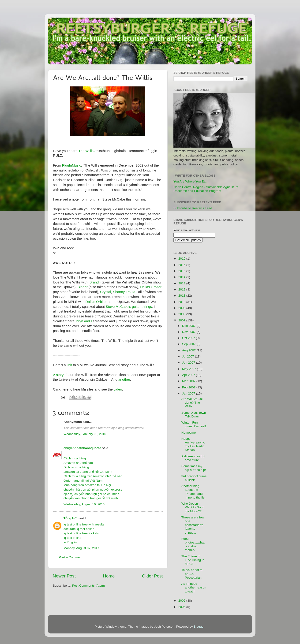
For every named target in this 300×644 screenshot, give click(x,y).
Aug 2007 (189, 350)
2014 (182, 277)
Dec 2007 (189, 326)
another (124, 380)
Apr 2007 (189, 375)
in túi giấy (70, 542)
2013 (182, 283)
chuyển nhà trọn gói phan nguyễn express (93, 490)
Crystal (105, 292)
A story (58, 375)
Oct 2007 (189, 338)
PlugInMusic (72, 165)
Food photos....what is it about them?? (193, 544)
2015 (182, 271)
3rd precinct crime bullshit (194, 478)
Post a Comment (71, 557)
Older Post (152, 576)
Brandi (95, 282)
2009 (182, 308)
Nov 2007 (189, 332)
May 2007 (189, 369)
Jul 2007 (189, 356)
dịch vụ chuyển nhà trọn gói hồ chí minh (91, 494)
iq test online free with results (84, 524)
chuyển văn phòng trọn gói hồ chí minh (91, 498)
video (118, 389)
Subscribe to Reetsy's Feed (193, 208)
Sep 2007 (189, 344)
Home (109, 576)
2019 (182, 259)
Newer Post (64, 576)
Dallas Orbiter (151, 287)
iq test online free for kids (81, 533)
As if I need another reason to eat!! (194, 587)
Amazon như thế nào (78, 463)
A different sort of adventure (193, 458)
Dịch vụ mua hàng (76, 467)
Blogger (199, 627)
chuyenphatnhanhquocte (82, 448)
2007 (182, 320)
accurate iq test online (79, 529)
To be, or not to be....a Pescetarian (192, 574)
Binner (83, 287)
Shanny (119, 292)
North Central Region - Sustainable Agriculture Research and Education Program (206, 189)
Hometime (189, 433)
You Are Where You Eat (190, 181)
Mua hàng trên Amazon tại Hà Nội (87, 485)
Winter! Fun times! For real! (194, 424)
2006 (182, 601)
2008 (182, 314)
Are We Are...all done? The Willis (192, 403)
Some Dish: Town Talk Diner (194, 415)
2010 (182, 302)
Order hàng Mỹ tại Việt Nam (83, 481)
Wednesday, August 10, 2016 (84, 504)
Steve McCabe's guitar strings (129, 307)
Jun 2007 (189, 363)
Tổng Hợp (71, 518)
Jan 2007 (189, 393)
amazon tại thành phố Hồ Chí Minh (88, 472)
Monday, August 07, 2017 (81, 548)
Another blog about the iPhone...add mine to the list (193, 492)
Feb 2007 (189, 387)
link (69, 365)
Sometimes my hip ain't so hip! (194, 468)
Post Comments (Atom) (89, 586)
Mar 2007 (189, 381)
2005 (182, 607)
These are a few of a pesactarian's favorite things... (193, 525)
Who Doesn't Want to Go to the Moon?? (193, 507)
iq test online (72, 538)
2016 (182, 265)
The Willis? (88, 151)
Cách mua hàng (75, 458)
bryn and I (85, 321)
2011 (182, 296)
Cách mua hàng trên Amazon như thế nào (93, 476)
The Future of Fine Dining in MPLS (193, 560)
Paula (131, 292)
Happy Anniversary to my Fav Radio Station (193, 444)
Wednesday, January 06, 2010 (85, 434)
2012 (182, 289)
